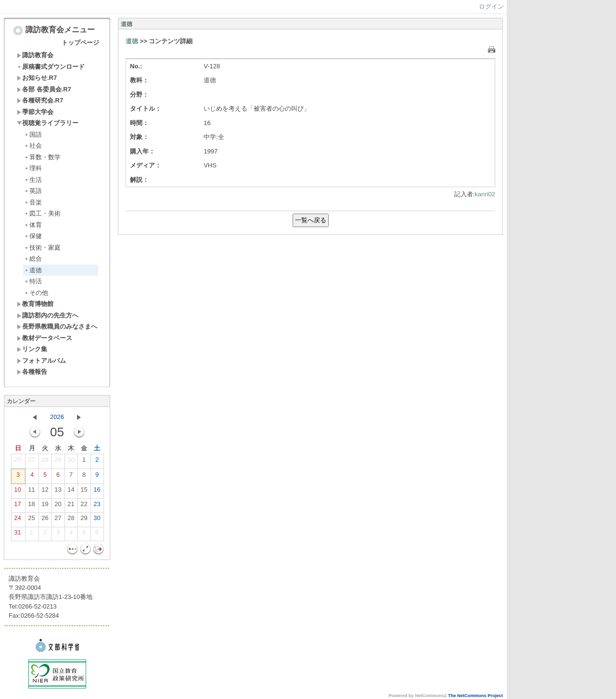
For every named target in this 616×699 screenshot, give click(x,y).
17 (17, 506)
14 (71, 492)
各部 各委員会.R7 (44, 89)
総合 (33, 259)
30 (71, 462)
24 (17, 520)
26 (17, 461)
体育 (33, 225)
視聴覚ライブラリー (48, 123)
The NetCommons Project (475, 696)
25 (31, 520)
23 (97, 506)
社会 (33, 146)
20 (58, 506)
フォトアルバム (41, 361)
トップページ (80, 43)
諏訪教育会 (35, 55)
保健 (33, 236)
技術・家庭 (42, 248)
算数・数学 (42, 157)
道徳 (33, 270)
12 (45, 492)
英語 (33, 191)
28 (45, 462)
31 (17, 534)
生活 (33, 180)
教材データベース (45, 338)
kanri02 (485, 194)
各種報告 (32, 372)
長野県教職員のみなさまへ (57, 326)
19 (45, 506)
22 (84, 506)
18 (31, 506)
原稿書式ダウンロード (51, 67)
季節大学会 (35, 112)
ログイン (491, 6)
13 (58, 492)
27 (31, 462)
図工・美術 (42, 213)
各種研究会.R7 (40, 100)
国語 (33, 134)
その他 (36, 293)
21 (71, 506)
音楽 (33, 202)
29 (58, 462)
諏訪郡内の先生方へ (48, 315)
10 (17, 492)
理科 (33, 168)
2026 (57, 417)
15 (84, 492)
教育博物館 (35, 304)
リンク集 (32, 349)
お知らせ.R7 (37, 78)
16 (97, 492)
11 (31, 492)
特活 (33, 281)
